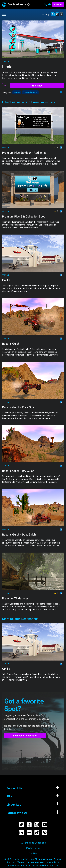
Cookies (33, 854)
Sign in (47, 4)
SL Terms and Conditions (33, 843)
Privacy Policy (33, 848)
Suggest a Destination (25, 736)
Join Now (37, 86)
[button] (18, 4)
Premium (6, 62)
